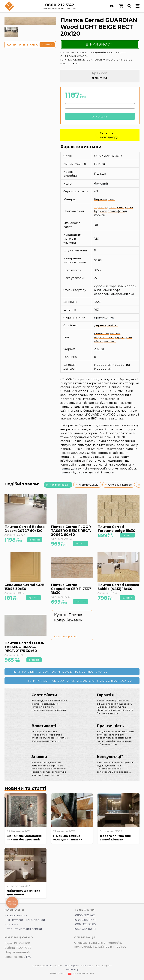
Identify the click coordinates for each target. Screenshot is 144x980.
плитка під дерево (74, 472)
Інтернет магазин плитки (23, 929)
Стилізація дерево (120, 485)
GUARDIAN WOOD (108, 156)
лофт (116, 290)
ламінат (112, 325)
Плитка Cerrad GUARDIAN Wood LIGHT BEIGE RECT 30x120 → (82, 681)
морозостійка (104, 337)
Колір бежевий (59, 485)
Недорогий (103, 365)
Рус (29, 957)
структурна (123, 337)
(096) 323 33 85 (85, 924)
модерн (130, 286)
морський (116, 286)
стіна (121, 207)
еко (131, 294)
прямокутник (104, 317)
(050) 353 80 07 (85, 929)
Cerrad (49, 966)
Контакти (11, 924)
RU (112, 6)
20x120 (99, 349)
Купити (47, 45)
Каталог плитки (16, 915)
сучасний (101, 286)
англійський (103, 290)
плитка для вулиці (74, 468)
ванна (112, 211)
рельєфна (102, 333)
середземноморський (111, 294)
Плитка (99, 164)
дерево (100, 325)
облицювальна (105, 341)
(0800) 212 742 (84, 915)
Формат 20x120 (89, 485)
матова (115, 333)
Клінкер (87, 966)
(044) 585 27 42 (85, 920)
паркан (100, 215)
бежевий (101, 184)
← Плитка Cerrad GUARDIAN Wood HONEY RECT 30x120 (58, 672)
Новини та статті (25, 788)
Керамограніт (105, 199)
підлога (111, 207)
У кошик (100, 117)
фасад (122, 211)
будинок (100, 211)
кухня (129, 207)
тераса (99, 207)
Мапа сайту (72, 970)
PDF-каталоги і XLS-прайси (25, 920)
